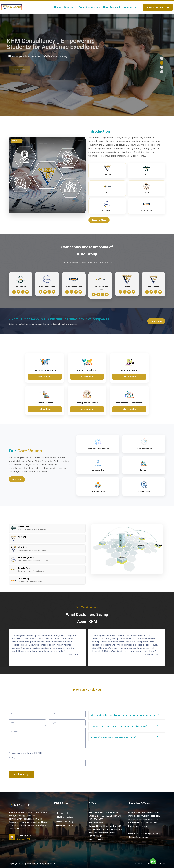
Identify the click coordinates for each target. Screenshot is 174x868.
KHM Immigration (64, 817)
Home (57, 7)
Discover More (99, 220)
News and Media (112, 7)
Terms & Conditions (156, 863)
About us (69, 7)
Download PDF (23, 839)
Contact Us (130, 7)
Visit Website (45, 377)
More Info (17, 479)
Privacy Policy (137, 863)
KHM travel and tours (66, 826)
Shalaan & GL (62, 813)
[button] (162, 58)
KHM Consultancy (65, 821)
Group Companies (88, 7)
